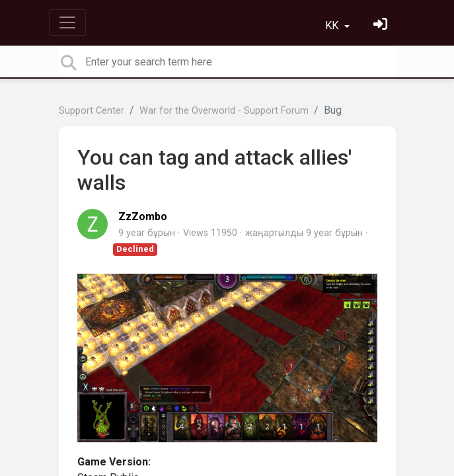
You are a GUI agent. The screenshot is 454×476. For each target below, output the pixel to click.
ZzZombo (143, 217)
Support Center (92, 111)
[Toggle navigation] (67, 22)
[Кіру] (382, 25)
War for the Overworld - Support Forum (224, 111)
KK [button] (333, 25)
